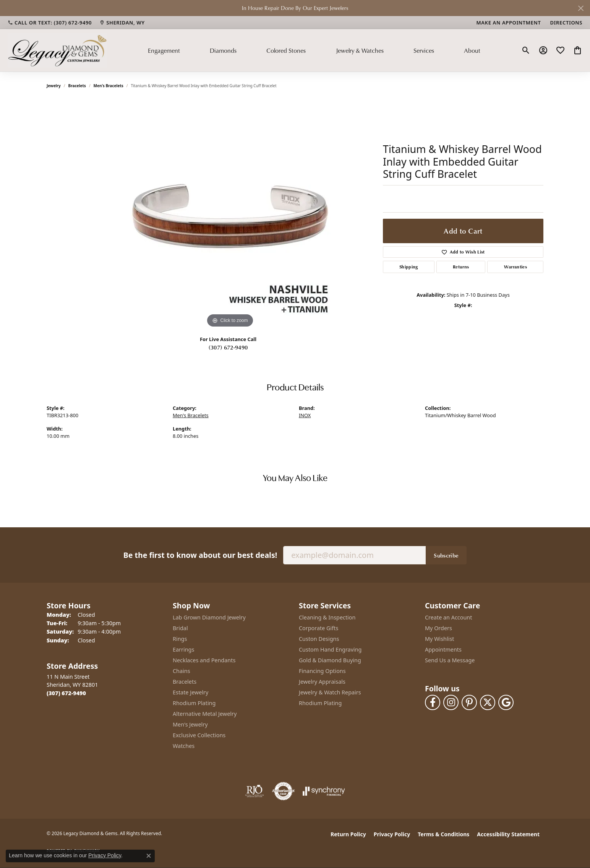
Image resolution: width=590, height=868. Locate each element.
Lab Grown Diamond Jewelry (209, 617)
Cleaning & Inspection (327, 617)
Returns (461, 267)
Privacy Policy (392, 834)
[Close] (581, 8)
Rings (180, 639)
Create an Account (448, 617)
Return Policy (348, 834)
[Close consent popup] (149, 856)
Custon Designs (319, 639)
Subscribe (446, 555)
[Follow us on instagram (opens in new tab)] (451, 702)
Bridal (180, 628)
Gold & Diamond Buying (330, 660)
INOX (305, 415)
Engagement (164, 50)
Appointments (443, 649)
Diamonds (223, 50)
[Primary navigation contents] (314, 50)
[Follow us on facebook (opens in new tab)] (433, 702)
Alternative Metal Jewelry (205, 714)
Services (424, 50)
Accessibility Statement (508, 834)
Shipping (409, 267)
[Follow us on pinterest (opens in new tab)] (469, 702)
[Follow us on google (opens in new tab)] (506, 702)
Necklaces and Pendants (204, 660)
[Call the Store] (66, 693)
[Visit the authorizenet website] (284, 791)
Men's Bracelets (109, 86)
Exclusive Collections (199, 735)
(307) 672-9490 (228, 347)
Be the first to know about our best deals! (200, 555)
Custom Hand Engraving (330, 649)
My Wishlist (440, 639)
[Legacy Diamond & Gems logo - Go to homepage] (57, 50)
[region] (230, 215)
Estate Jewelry (190, 692)
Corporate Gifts (319, 628)
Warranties (515, 267)
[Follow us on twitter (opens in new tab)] (488, 702)
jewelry (54, 86)
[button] (526, 50)
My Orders (438, 628)
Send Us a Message (450, 660)
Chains (182, 671)
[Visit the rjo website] (254, 791)
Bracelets (77, 86)
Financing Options (322, 671)
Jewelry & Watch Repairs (330, 692)
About (472, 50)
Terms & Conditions (443, 834)
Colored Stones (286, 50)
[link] (50, 23)
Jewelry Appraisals (322, 682)
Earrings (183, 649)
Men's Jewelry (190, 724)
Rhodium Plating (194, 703)
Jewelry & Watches (360, 50)
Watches (184, 746)
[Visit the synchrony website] (324, 791)
